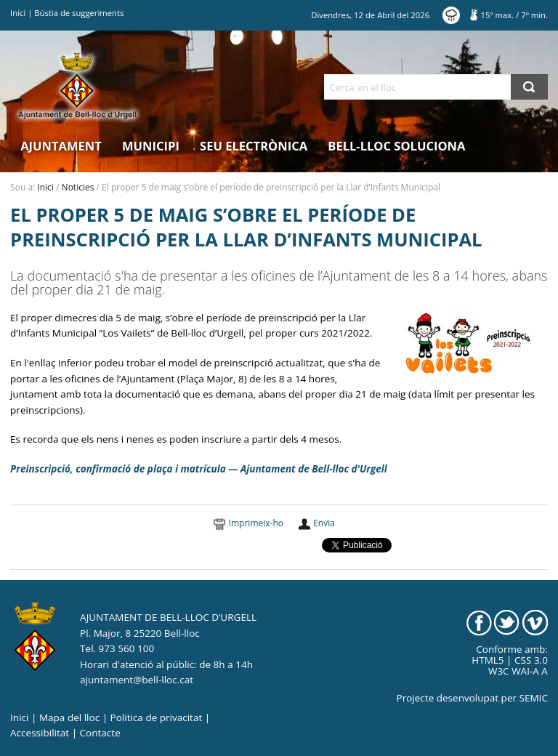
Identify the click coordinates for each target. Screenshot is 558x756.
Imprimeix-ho (256, 523)
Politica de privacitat (157, 717)
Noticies (78, 187)
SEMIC (534, 698)
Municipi (151, 146)
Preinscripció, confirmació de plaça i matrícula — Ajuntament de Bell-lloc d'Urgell (199, 469)
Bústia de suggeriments (79, 13)
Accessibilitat (40, 733)
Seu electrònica (254, 146)
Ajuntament (61, 146)
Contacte (100, 733)
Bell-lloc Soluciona (396, 146)
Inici (18, 13)
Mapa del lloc (69, 717)
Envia (324, 523)
